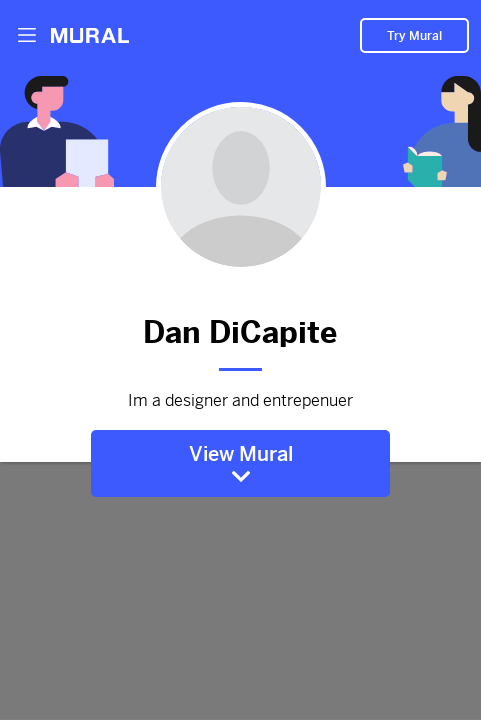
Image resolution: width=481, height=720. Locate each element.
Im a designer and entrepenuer (241, 401)
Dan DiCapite (241, 329)
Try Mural (414, 36)
